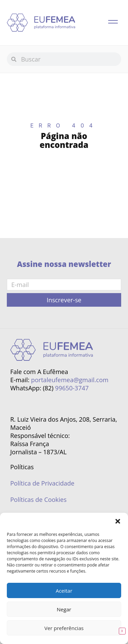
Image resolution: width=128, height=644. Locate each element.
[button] (118, 521)
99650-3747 (72, 388)
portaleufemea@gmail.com (70, 380)
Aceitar (64, 591)
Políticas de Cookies (38, 499)
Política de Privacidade (42, 483)
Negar (64, 609)
